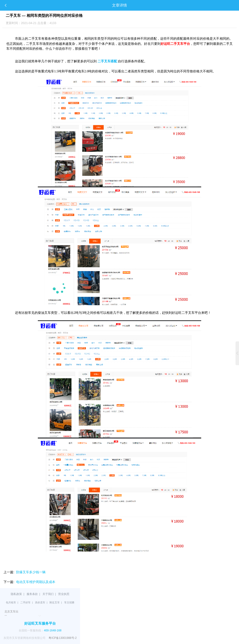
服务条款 (32, 594)
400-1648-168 (53, 630)
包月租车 (11, 602)
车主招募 (69, 602)
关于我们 (48, 594)
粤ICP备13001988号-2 (63, 638)
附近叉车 (55, 602)
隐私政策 (16, 594)
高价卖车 (40, 602)
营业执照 (64, 594)
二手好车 (25, 602)
